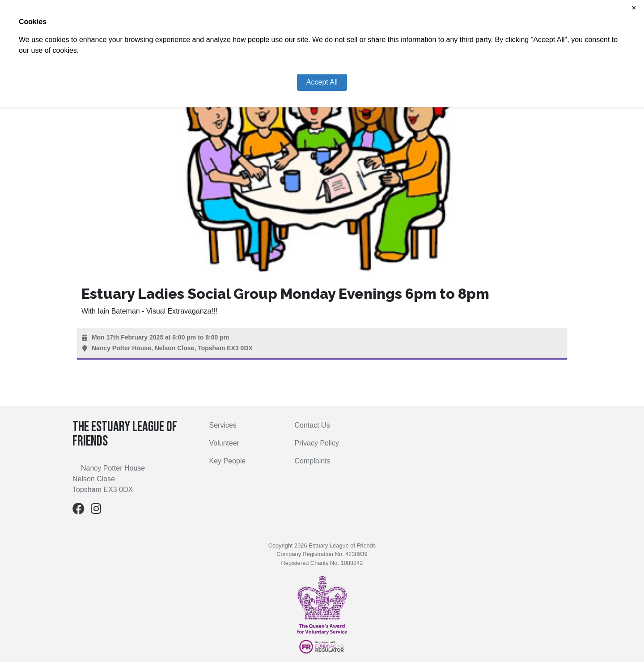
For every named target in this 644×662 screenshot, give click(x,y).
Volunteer (225, 443)
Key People (228, 461)
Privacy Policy (317, 443)
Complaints (313, 461)
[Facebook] (78, 511)
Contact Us (312, 425)
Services (223, 425)
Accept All (322, 82)
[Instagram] (96, 511)
